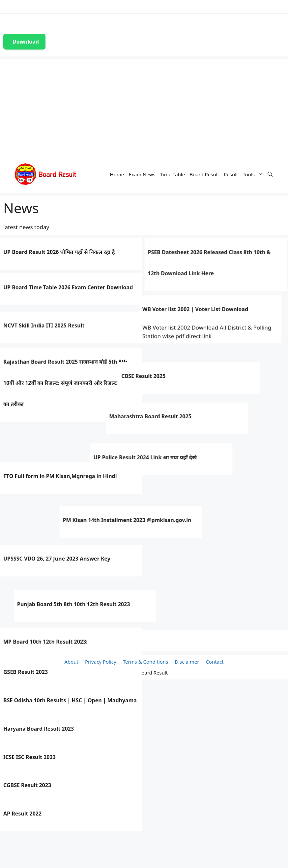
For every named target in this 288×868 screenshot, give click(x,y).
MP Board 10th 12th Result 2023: (45, 643)
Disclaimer (187, 662)
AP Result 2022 (22, 814)
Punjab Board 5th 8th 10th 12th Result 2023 (60, 615)
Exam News (142, 174)
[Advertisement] (144, 106)
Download (26, 42)
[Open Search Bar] (270, 174)
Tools (254, 174)
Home (117, 174)
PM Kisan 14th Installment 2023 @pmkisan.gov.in (68, 558)
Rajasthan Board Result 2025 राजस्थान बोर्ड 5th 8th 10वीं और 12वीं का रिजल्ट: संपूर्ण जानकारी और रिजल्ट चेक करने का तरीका (71, 401)
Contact (215, 662)
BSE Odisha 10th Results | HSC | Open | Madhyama (70, 700)
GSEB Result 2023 (26, 672)
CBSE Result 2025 (60, 425)
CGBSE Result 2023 (27, 785)
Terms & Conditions (146, 662)
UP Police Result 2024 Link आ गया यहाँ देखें (57, 501)
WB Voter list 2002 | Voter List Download (156, 315)
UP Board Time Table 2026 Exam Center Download (68, 290)
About (71, 662)
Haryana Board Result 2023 (39, 729)
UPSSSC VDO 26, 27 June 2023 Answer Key (57, 587)
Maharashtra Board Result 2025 (58, 466)
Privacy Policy (101, 662)
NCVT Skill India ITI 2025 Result (44, 342)
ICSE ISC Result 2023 (29, 757)
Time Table (172, 174)
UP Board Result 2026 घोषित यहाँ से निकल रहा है (59, 251)
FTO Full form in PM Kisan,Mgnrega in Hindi (60, 530)
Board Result (204, 174)
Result (231, 174)
